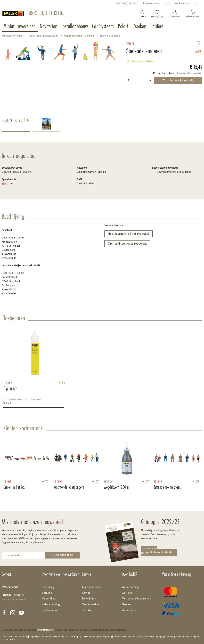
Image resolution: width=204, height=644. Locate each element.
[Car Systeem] (103, 27)
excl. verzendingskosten (187, 74)
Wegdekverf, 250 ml (117, 487)
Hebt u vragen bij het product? (129, 234)
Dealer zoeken (151, 4)
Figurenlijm (10, 388)
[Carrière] (157, 27)
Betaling (47, 593)
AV (67, 637)
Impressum (35, 637)
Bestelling (48, 587)
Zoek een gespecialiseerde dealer (157, 551)
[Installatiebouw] (75, 27)
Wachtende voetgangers (69, 487)
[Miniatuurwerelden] (20, 27)
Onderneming (130, 587)
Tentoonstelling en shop (137, 599)
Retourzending (51, 605)
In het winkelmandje (178, 80)
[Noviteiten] (49, 27)
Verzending (49, 599)
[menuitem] (127, 4)
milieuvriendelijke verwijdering (98, 637)
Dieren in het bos (14, 487)
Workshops (129, 611)
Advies (86, 593)
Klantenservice (91, 587)
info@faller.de (10, 587)
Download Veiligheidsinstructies (172, 172)
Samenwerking (91, 605)
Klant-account (51, 611)
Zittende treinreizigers (168, 487)
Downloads (89, 599)
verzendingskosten (46, 630)
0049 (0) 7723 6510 (127, 4)
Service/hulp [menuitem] (181, 4)
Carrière (127, 593)
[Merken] (140, 27)
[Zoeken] (142, 13)
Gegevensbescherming (53, 637)
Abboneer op (62, 555)
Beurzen (127, 605)
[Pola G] (124, 27)
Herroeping (76, 637)
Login (167, 4)
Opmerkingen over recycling (127, 244)
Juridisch (88, 611)
